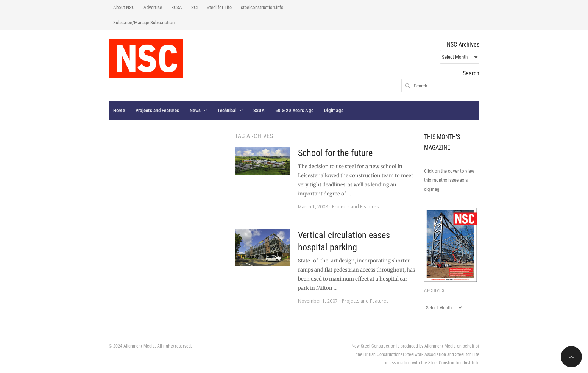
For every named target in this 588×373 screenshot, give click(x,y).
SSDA (259, 110)
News (195, 110)
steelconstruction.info (262, 7)
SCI (194, 7)
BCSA (177, 7)
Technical (227, 110)
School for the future (335, 153)
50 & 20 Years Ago (294, 110)
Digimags (334, 110)
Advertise (153, 7)
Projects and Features (157, 110)
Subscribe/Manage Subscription (144, 23)
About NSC (124, 7)
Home (119, 110)
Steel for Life (219, 7)
